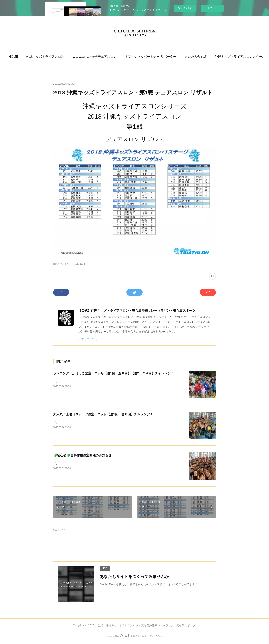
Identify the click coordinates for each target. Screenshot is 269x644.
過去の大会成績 (214, 57)
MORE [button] (238, 57)
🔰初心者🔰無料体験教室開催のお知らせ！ (84, 455)
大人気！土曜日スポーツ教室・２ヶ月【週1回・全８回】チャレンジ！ (103, 414)
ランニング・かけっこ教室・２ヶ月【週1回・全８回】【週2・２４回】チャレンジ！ (113, 373)
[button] (31, 57)
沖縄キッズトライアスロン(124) (69, 264)
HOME (31, 57)
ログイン (212, 8)
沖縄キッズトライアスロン (63, 57)
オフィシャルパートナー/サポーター (169, 57)
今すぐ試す (185, 8)
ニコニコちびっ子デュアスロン (113, 57)
